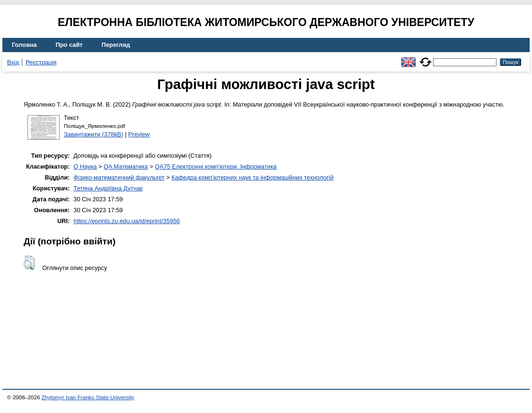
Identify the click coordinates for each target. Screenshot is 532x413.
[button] (29, 263)
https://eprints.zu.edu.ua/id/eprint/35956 (127, 221)
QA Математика (126, 166)
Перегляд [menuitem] (116, 45)
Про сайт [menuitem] (69, 45)
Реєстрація (41, 62)
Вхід (13, 62)
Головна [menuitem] (24, 45)
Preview (139, 134)
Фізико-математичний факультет (119, 177)
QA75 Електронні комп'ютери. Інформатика (216, 166)
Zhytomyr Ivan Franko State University (88, 397)
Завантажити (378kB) (94, 134)
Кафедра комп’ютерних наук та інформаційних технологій (252, 177)
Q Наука (85, 166)
